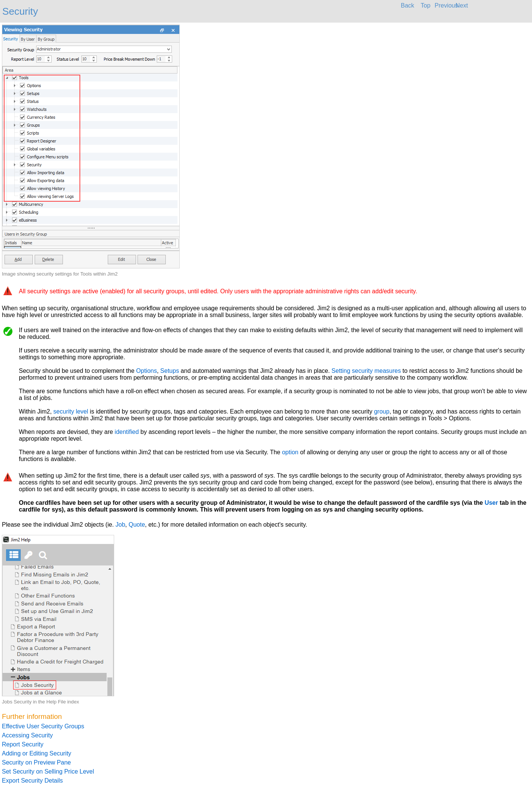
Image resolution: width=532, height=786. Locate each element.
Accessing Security (27, 735)
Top (426, 5)
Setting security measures (366, 371)
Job (121, 525)
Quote (137, 525)
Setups (170, 371)
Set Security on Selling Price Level (48, 771)
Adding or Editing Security (37, 753)
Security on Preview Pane (36, 762)
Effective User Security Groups (43, 726)
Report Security (23, 744)
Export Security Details (32, 781)
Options (146, 371)
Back (408, 5)
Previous (444, 5)
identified (127, 432)
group (382, 411)
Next (462, 5)
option (290, 452)
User (491, 503)
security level (71, 411)
